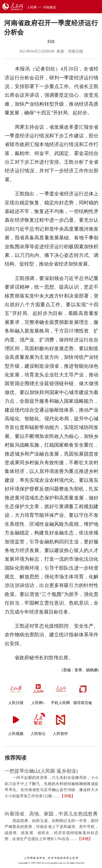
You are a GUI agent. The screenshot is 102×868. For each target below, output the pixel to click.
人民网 (32, 7)
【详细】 (67, 796)
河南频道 (50, 7)
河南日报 (75, 51)
